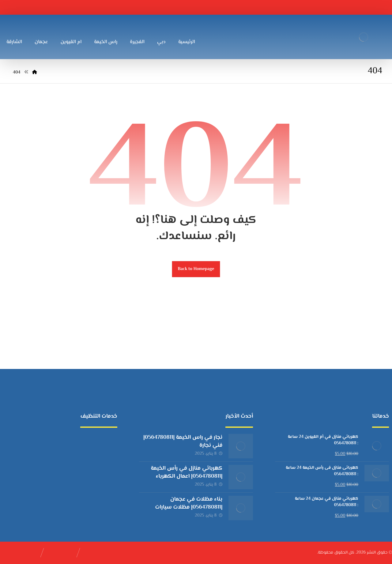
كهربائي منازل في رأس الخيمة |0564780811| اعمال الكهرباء (187, 472)
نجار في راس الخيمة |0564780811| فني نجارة (183, 441)
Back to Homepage (196, 269)
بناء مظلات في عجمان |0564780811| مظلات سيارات (189, 503)
